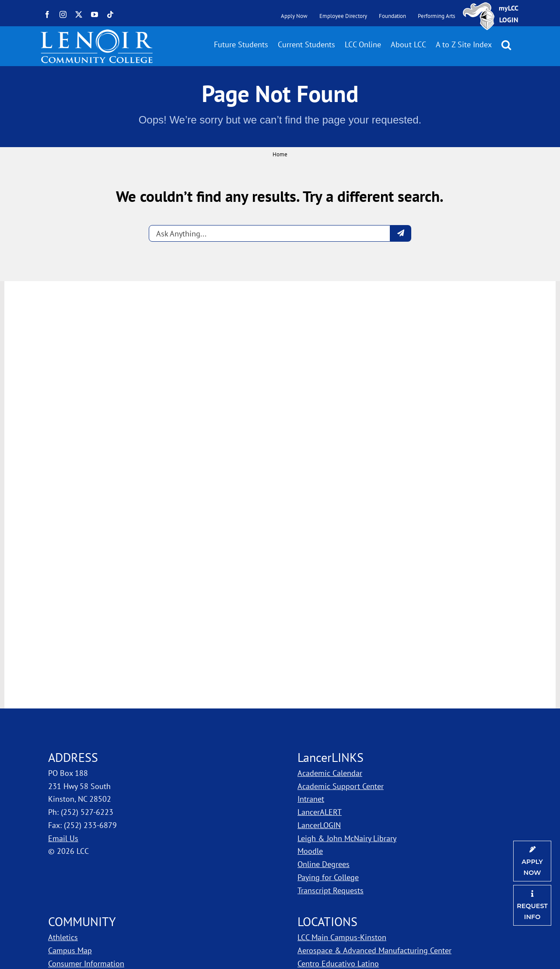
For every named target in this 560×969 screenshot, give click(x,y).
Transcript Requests (331, 890)
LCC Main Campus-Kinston (342, 937)
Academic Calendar (330, 773)
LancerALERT (320, 812)
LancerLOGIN (319, 825)
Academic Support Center (341, 786)
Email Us (63, 838)
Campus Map (70, 950)
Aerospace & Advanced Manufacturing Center (374, 950)
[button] (506, 45)
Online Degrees (324, 864)
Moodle (310, 851)
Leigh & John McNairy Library (347, 838)
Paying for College (328, 877)
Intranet (311, 799)
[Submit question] (401, 233)
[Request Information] (532, 905)
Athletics (63, 937)
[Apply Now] (532, 861)
